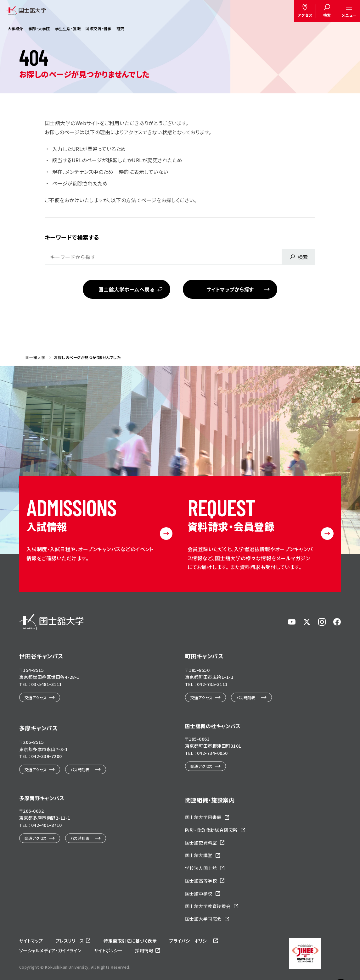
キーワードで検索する (72, 237)
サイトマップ (31, 941)
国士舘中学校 (199, 894)
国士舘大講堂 (199, 855)
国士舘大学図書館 (203, 817)
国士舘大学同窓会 (203, 919)
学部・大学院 (39, 28)
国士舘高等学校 (201, 881)
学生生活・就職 (68, 28)
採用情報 (144, 950)
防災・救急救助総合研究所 (211, 830)
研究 (120, 28)
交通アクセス (36, 698)
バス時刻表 (246, 698)
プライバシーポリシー (190, 941)
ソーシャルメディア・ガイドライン (50, 950)
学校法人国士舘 (201, 868)
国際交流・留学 (98, 28)
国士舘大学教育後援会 (208, 906)
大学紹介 (15, 28)
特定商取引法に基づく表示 (130, 941)
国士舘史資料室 (201, 843)
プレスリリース (70, 941)
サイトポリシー (108, 950)
